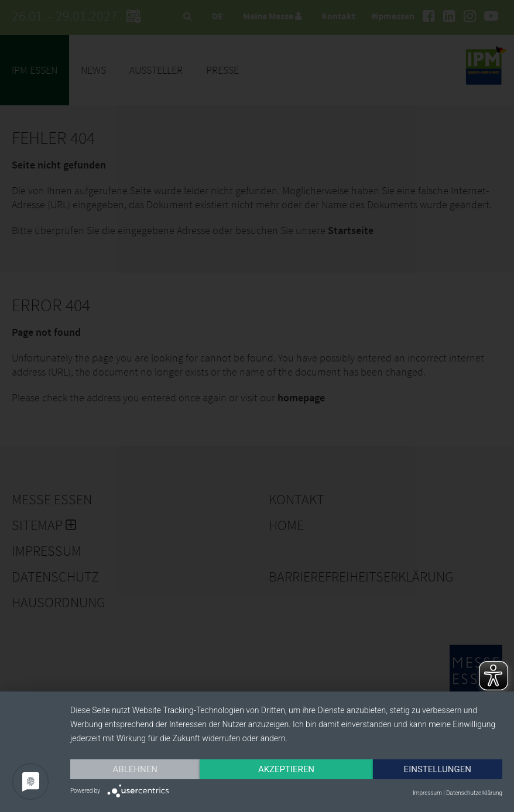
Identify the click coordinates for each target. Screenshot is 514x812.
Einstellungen (438, 769)
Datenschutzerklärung (474, 793)
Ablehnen (135, 769)
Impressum (427, 793)
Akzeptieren (286, 769)
